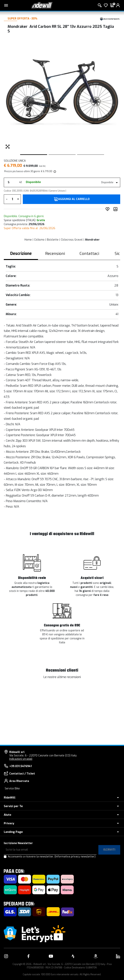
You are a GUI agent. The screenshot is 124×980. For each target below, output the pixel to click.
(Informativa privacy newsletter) (75, 857)
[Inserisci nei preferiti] (108, 209)
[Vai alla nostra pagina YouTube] (51, 956)
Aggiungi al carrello (74, 199)
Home (28, 240)
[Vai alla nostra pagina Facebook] (28, 956)
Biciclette (53, 240)
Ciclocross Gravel (72, 240)
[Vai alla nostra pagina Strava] (73, 956)
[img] (54, 171)
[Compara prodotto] (116, 209)
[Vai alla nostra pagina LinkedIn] (118, 956)
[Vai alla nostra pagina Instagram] (6, 956)
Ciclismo (39, 240)
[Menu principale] (6, 5)
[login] (118, 5)
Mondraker (92, 240)
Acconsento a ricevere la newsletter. (52, 857)
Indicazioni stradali (21, 759)
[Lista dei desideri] (106, 5)
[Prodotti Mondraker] (110, 19)
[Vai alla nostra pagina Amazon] (96, 956)
